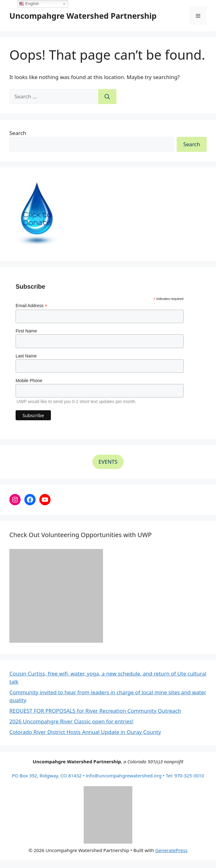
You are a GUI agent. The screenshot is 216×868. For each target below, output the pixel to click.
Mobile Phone (29, 381)
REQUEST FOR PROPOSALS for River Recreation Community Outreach (95, 711)
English (29, 4)
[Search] (107, 97)
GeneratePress (171, 850)
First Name (26, 331)
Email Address (32, 306)
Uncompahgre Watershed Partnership (83, 16)
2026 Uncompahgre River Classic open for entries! (71, 721)
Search (18, 133)
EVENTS (108, 462)
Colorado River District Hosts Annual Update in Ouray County (85, 732)
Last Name (26, 356)
